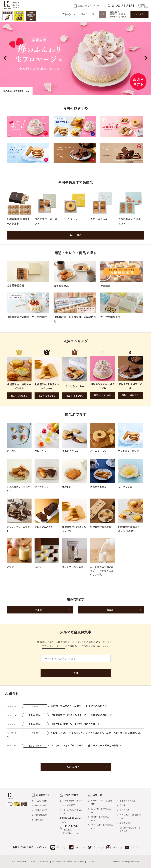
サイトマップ (93, 861)
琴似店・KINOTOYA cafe (100, 818)
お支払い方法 (41, 805)
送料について (41, 810)
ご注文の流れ (41, 800)
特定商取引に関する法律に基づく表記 (68, 861)
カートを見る (139, 14)
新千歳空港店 (125, 823)
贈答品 (110, 610)
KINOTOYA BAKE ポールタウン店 (130, 829)
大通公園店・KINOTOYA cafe (130, 816)
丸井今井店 (124, 810)
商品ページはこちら (19, 396)
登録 (76, 673)
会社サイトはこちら (23, 847)
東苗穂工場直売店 (127, 800)
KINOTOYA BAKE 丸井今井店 (102, 802)
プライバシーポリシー (53, 646)
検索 (102, 14)
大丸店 (122, 805)
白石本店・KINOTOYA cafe (101, 810)
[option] (75, 58)
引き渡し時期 (41, 815)
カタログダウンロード (73, 800)
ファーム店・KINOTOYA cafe (102, 826)
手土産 (38, 610)
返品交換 (39, 819)
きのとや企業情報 (19, 861)
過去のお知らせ (74, 767)
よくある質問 (69, 805)
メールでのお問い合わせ (73, 812)
